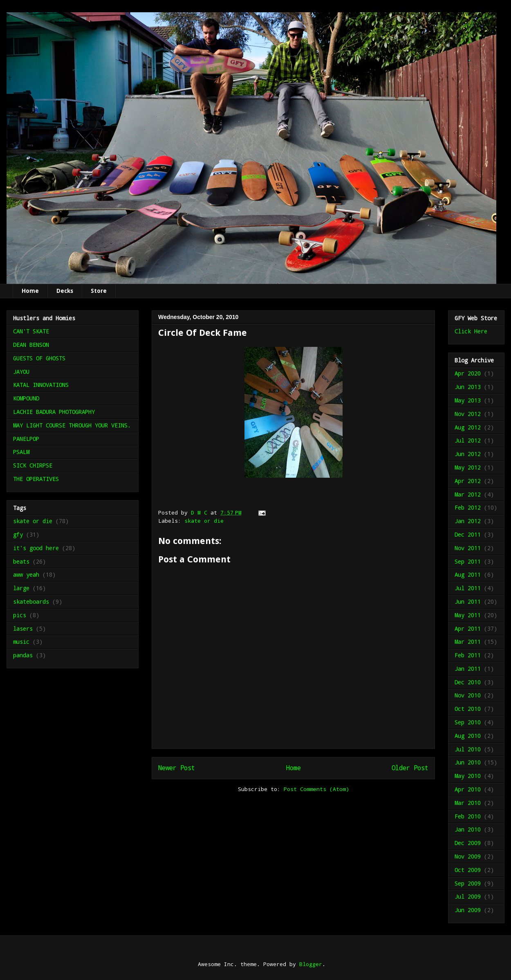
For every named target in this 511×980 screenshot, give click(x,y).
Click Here (471, 331)
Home (30, 291)
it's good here (36, 548)
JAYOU (21, 372)
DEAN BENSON (31, 345)
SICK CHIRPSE (33, 465)
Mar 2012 (468, 494)
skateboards (31, 601)
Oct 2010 (468, 709)
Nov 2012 (468, 414)
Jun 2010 (468, 762)
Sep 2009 (468, 883)
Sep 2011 (468, 561)
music (21, 642)
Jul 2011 (468, 588)
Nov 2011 (468, 548)
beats (21, 561)
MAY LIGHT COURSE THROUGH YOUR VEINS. (72, 425)
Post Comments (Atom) (316, 789)
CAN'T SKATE (31, 331)
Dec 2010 (468, 682)
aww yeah (26, 574)
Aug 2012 (468, 427)
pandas (23, 655)
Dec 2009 (468, 843)
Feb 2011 (468, 655)
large (21, 588)
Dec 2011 (468, 534)
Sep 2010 (468, 722)
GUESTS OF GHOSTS (39, 358)
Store (99, 291)
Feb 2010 (468, 816)
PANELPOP (26, 439)
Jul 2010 (468, 749)
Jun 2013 (468, 387)
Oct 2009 (468, 870)
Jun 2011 (468, 601)
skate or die (204, 521)
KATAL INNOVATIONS (41, 385)
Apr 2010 (468, 789)
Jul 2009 (468, 896)
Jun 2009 (468, 910)
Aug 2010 (468, 736)
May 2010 (468, 776)
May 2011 (468, 615)
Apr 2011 (468, 628)
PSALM (21, 452)
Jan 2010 (468, 829)
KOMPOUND (26, 398)
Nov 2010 (468, 695)
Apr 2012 (468, 481)
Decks (65, 291)
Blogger (311, 964)
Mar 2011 (468, 642)
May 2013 (468, 400)
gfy (18, 534)
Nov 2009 (468, 856)
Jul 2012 (468, 440)
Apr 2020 (468, 373)
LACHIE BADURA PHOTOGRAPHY (54, 412)
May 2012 (468, 467)
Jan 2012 (468, 521)
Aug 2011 (468, 574)
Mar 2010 (468, 803)
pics (20, 615)
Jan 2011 (468, 669)
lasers (23, 628)
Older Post (410, 768)
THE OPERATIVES (36, 479)
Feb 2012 (468, 507)
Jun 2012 (468, 454)
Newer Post (177, 768)
